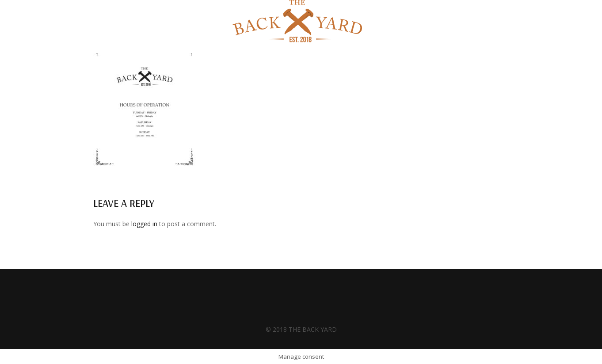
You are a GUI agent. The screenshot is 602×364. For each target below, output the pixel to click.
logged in (144, 224)
